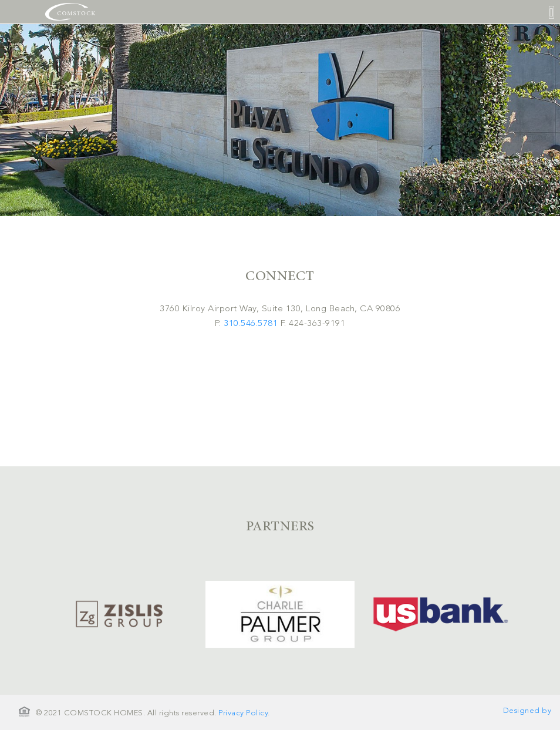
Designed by (527, 711)
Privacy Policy (243, 713)
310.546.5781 (251, 324)
